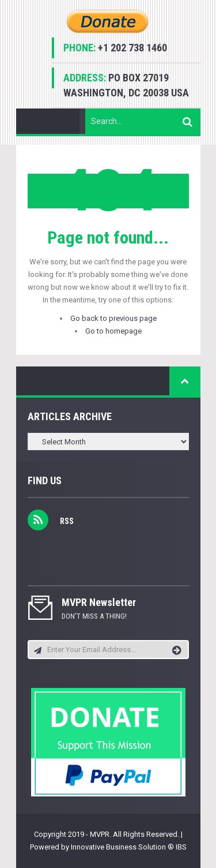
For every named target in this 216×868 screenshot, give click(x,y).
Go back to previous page (113, 318)
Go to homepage (113, 331)
